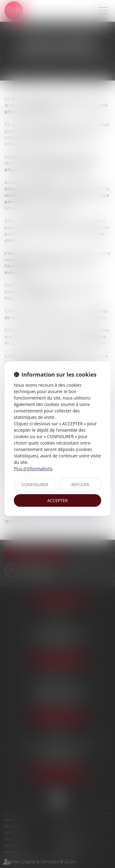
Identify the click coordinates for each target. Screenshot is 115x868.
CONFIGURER (35, 485)
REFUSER (80, 485)
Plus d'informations (33, 469)
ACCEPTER (57, 500)
